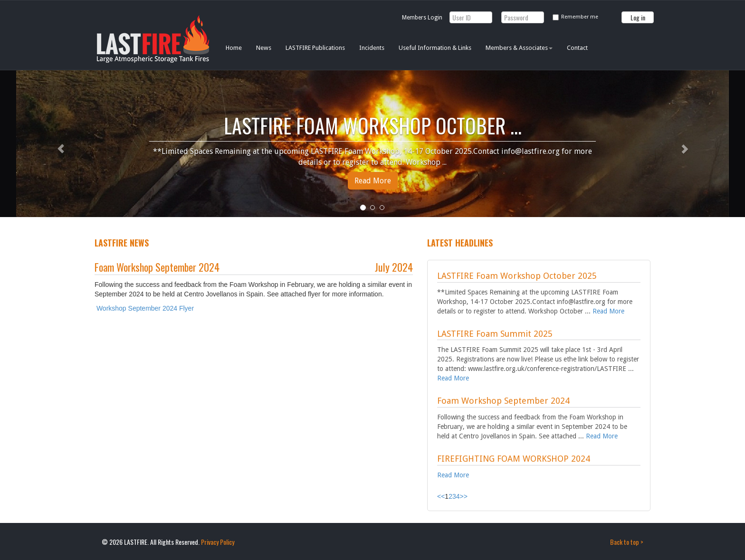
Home (234, 48)
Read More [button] (373, 181)
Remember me (580, 17)
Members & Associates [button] (519, 48)
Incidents (372, 48)
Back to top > (627, 542)
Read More (608, 311)
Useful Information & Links (435, 48)
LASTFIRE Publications (315, 48)
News (264, 48)
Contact (577, 48)
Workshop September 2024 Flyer (145, 308)
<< (441, 496)
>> (464, 496)
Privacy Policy (218, 542)
